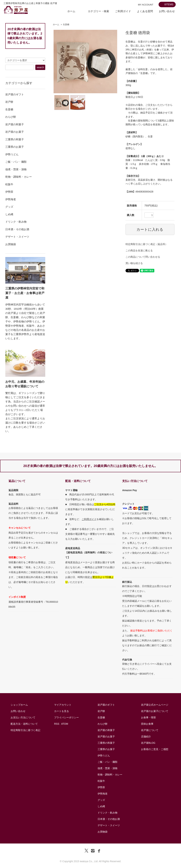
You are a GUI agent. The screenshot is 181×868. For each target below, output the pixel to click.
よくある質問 (145, 11)
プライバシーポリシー (66, 717)
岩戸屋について (150, 730)
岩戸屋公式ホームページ (155, 705)
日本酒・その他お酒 (109, 819)
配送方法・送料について (24, 724)
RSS (57, 724)
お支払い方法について (23, 717)
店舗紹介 (146, 736)
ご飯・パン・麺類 (107, 762)
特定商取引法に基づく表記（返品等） (147, 244)
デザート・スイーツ (109, 825)
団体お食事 (147, 724)
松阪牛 (101, 781)
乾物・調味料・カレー (110, 775)
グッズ (101, 800)
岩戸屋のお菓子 (106, 736)
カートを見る (62, 711)
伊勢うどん (104, 756)
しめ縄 (101, 806)
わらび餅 (103, 724)
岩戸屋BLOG (148, 743)
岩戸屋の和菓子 (106, 730)
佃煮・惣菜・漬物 (107, 768)
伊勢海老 (103, 794)
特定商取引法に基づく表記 (25, 730)
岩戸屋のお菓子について (155, 711)
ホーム (71, 11)
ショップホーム (19, 705)
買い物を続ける (134, 263)
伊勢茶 (101, 787)
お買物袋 (103, 832)
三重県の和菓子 (106, 743)
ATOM (65, 724)
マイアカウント (63, 705)
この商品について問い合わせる (143, 257)
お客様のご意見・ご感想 (155, 749)
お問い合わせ (167, 11)
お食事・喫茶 (148, 717)
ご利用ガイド (123, 11)
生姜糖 (66, 25)
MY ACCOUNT (146, 5)
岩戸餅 (101, 711)
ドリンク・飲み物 (107, 813)
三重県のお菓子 (106, 749)
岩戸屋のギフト (106, 705)
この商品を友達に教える (139, 250)
